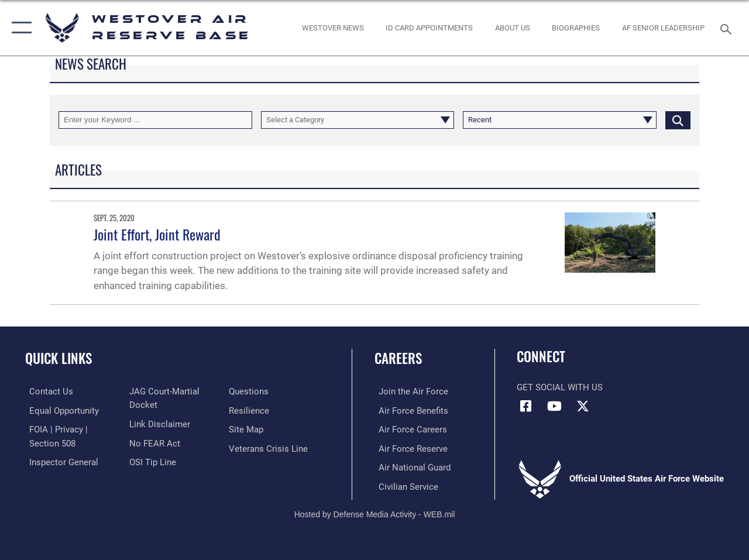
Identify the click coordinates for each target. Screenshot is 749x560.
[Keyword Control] (155, 120)
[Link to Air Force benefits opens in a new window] (409, 410)
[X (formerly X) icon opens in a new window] (583, 406)
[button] (19, 28)
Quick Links (59, 358)
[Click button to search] (678, 120)
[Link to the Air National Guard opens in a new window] (410, 466)
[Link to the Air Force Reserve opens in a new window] (409, 448)
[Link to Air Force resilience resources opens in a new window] (250, 410)
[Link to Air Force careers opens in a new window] (409, 429)
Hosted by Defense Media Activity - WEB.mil (375, 512)
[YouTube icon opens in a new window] (554, 406)
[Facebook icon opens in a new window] (525, 406)
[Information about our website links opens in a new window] (158, 424)
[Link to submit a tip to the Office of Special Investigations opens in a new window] (151, 461)
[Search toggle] (728, 28)
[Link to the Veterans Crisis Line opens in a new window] (269, 448)
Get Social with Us (560, 387)
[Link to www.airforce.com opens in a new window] (409, 391)
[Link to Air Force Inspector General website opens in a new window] (60, 461)
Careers (398, 358)
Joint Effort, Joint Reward (157, 234)
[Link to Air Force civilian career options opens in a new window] (404, 485)
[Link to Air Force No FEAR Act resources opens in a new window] (153, 442)
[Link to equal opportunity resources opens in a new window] (60, 410)
